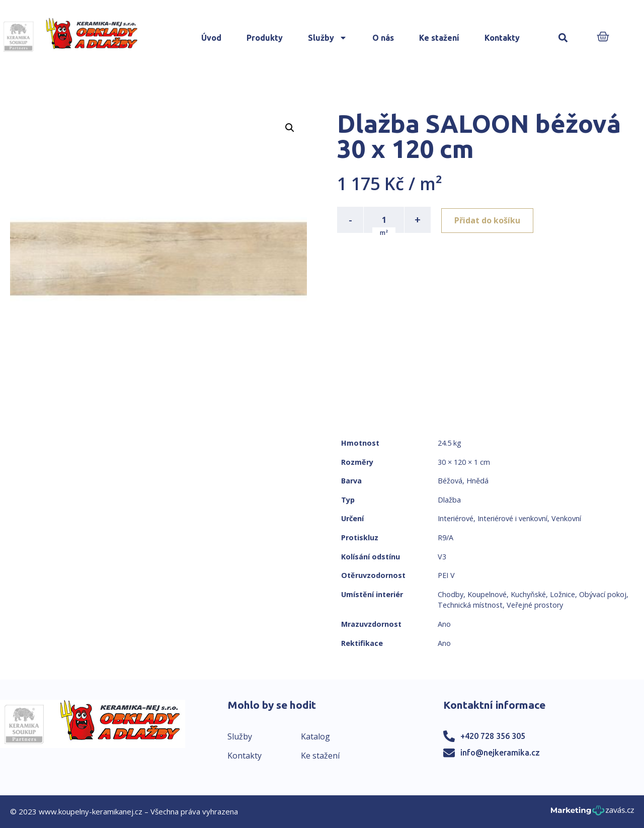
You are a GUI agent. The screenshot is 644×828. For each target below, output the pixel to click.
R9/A (446, 537)
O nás (383, 38)
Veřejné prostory (535, 605)
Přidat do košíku (489, 220)
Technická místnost (470, 605)
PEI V (446, 575)
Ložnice (562, 594)
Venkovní (566, 518)
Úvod (211, 38)
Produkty (265, 38)
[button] (563, 38)
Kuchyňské (528, 594)
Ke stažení (439, 38)
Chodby (451, 594)
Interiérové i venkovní (512, 518)
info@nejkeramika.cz (500, 753)
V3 (442, 557)
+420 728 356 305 (493, 736)
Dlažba (449, 500)
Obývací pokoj (603, 594)
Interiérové (456, 518)
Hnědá (477, 481)
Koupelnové (487, 594)
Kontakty (502, 38)
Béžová (450, 481)
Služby (328, 38)
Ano (444, 624)
